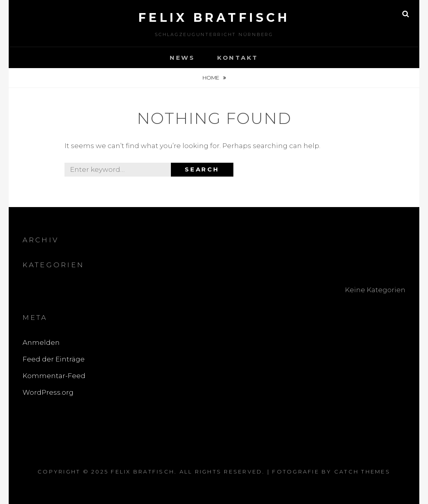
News (182, 58)
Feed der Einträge (54, 359)
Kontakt (238, 58)
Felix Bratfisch (214, 18)
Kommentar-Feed (54, 376)
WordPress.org (48, 392)
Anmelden (41, 342)
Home (211, 78)
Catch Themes (362, 472)
